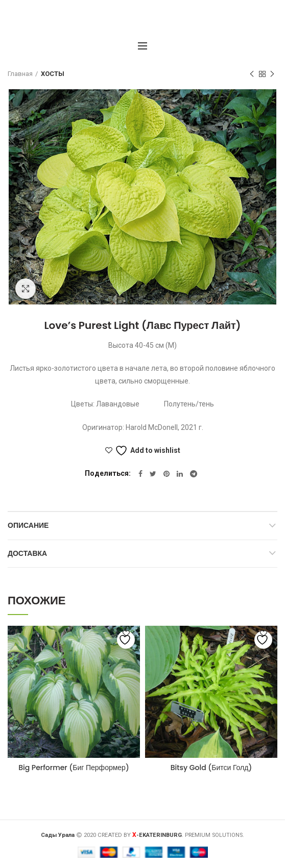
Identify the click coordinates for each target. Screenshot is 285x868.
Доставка (27, 553)
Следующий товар (272, 74)
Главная (20, 74)
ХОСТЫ (53, 74)
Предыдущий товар (252, 74)
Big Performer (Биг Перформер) (74, 768)
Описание (28, 525)
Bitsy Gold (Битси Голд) (211, 768)
